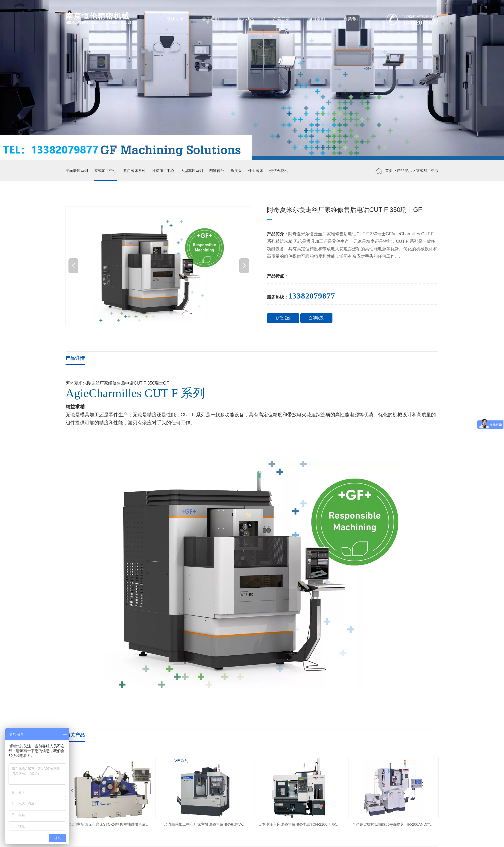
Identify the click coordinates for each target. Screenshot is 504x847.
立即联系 (316, 318)
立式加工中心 (105, 171)
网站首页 (175, 19)
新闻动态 (246, 19)
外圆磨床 (255, 171)
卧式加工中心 (163, 171)
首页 (389, 171)
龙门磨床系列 (134, 171)
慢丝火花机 (279, 171)
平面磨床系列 (77, 171)
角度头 (236, 171)
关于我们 (210, 19)
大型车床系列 (192, 171)
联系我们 (352, 19)
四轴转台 (217, 171)
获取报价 (283, 318)
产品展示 (281, 19)
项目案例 (316, 19)
